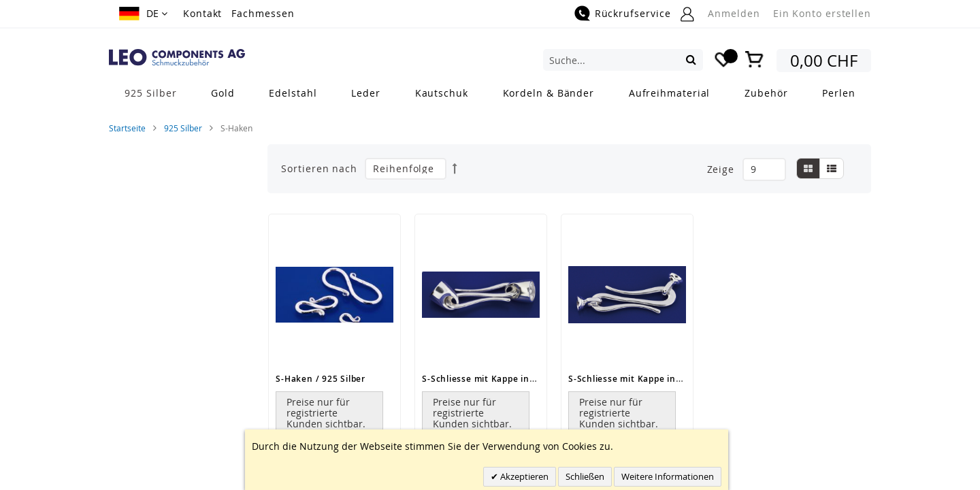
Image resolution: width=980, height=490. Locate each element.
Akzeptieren (523, 476)
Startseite (127, 128)
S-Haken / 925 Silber (321, 379)
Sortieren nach (319, 168)
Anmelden (734, 13)
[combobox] (623, 60)
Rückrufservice (633, 13)
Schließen (585, 476)
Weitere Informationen (668, 476)
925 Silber (183, 128)
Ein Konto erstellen (822, 13)
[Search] (691, 59)
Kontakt (202, 13)
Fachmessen (263, 13)
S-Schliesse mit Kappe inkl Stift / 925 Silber (517, 379)
